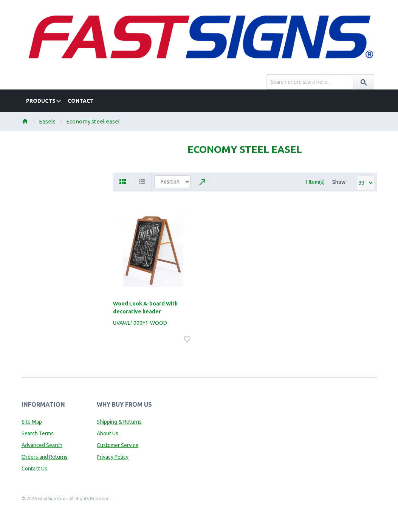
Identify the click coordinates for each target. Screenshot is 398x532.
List (142, 182)
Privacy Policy (113, 457)
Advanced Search (42, 445)
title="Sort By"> (172, 182)
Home (25, 121)
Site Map (32, 422)
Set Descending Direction (203, 182)
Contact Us (34, 469)
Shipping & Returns (119, 422)
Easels (47, 121)
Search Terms (38, 433)
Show (339, 182)
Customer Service (118, 445)
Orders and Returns (45, 457)
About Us (108, 433)
